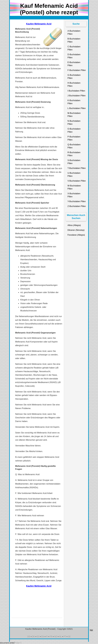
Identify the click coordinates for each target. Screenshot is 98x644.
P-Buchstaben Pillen (74, 138)
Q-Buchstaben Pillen (74, 146)
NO (56, 637)
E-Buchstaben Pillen (74, 64)
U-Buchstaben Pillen (74, 175)
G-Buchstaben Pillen (74, 77)
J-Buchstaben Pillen (76, 96)
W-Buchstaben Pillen (74, 187)
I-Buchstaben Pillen (76, 91)
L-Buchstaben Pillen (77, 108)
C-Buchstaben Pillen (74, 48)
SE (69, 637)
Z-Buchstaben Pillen (77, 206)
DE (29, 637)
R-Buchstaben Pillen (74, 154)
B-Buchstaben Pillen (74, 40)
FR (51, 637)
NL (60, 637)
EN (43, 637)
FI (47, 637)
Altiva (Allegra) (74, 225)
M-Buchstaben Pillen (74, 115)
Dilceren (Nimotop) (76, 230)
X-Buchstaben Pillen (74, 195)
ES (38, 637)
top (91, 630)
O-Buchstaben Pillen (74, 130)
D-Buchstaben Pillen (74, 56)
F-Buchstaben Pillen (77, 70)
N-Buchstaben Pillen (74, 122)
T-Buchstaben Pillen (77, 168)
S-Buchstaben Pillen (74, 162)
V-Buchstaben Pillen (77, 181)
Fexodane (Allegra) (76, 235)
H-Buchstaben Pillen (74, 84)
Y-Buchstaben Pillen (77, 201)
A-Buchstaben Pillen (74, 32)
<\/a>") (18, 643)
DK (33, 637)
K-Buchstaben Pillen (74, 102)
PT (65, 637)
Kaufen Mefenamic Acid (39, 24)
